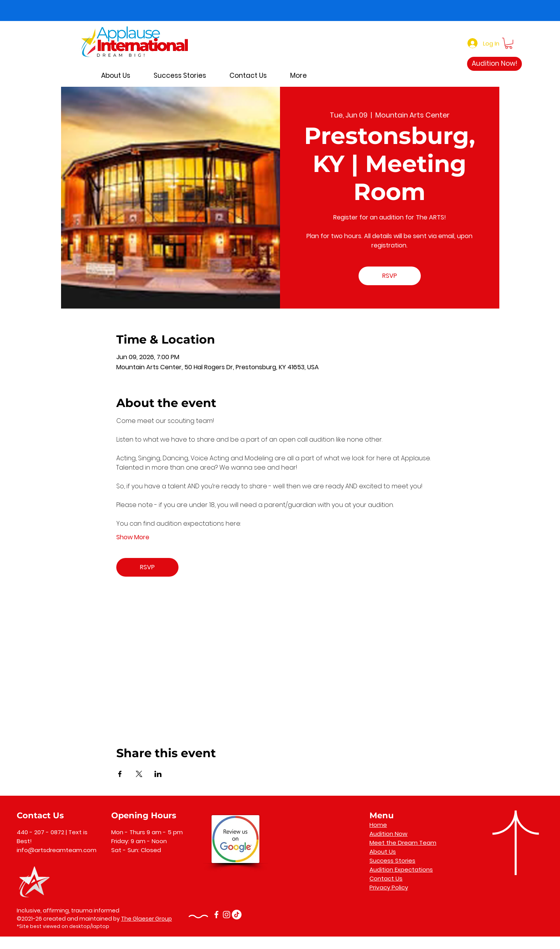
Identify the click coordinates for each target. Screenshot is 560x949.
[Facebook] (216, 915)
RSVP (390, 276)
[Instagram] (227, 915)
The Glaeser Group (146, 919)
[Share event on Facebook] (120, 774)
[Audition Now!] (494, 64)
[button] (509, 43)
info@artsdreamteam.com (57, 850)
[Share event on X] (139, 774)
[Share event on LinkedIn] (158, 774)
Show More (133, 537)
